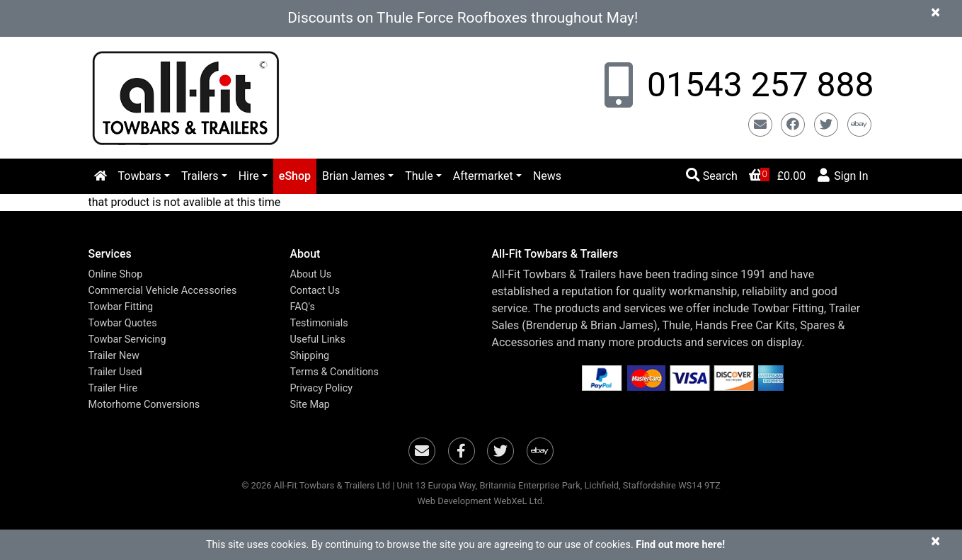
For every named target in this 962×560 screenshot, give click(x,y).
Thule (419, 176)
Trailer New (114, 356)
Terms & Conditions (334, 372)
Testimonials (319, 323)
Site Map (310, 405)
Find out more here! (680, 545)
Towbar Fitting (121, 307)
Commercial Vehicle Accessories (163, 291)
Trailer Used (115, 372)
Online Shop (116, 274)
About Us (311, 274)
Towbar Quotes (123, 323)
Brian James (354, 176)
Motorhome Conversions (144, 405)
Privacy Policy (322, 388)
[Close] (935, 12)
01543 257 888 (756, 85)
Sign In (842, 175)
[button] (179, 254)
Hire (249, 176)
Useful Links (318, 339)
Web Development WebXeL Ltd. (481, 501)
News (547, 176)
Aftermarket (483, 176)
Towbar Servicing (127, 339)
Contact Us (315, 291)
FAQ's (303, 307)
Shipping (310, 356)
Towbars (140, 176)
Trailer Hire (113, 388)
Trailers (200, 176)
